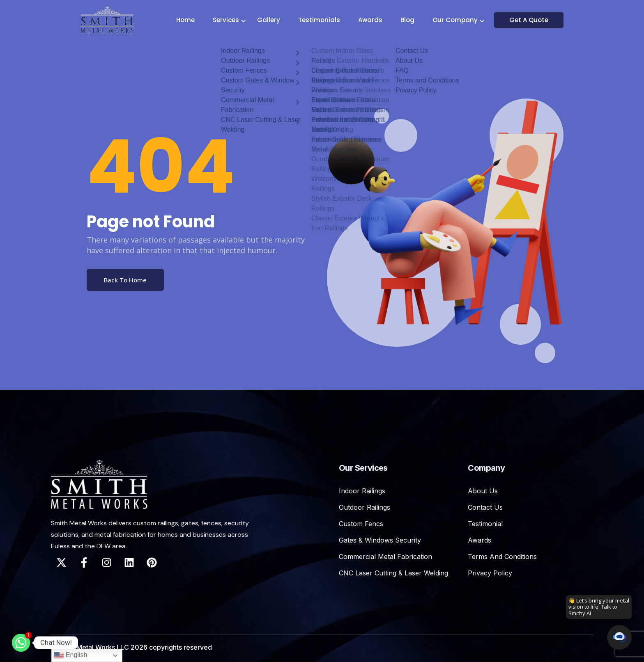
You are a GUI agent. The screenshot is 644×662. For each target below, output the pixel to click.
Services (227, 20)
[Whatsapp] (21, 643)
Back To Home (125, 280)
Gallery (270, 20)
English (70, 655)
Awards (371, 20)
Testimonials (320, 20)
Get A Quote (532, 20)
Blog (409, 20)
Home (187, 20)
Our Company (456, 20)
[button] (619, 637)
